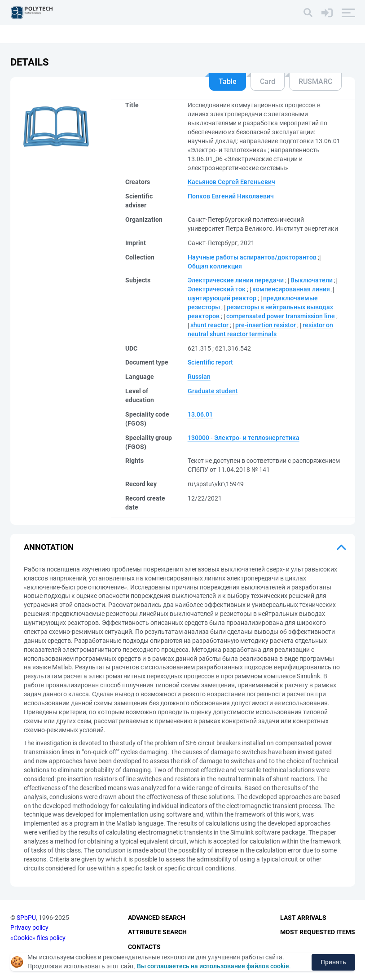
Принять (333, 962)
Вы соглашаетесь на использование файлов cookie (213, 966)
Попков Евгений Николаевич (231, 196)
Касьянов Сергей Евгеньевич (231, 182)
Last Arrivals (303, 918)
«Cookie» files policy (38, 938)
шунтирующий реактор (222, 298)
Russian (199, 377)
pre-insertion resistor (266, 325)
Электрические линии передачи (236, 280)
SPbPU (26, 918)
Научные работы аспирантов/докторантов (252, 257)
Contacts (144, 947)
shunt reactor (209, 325)
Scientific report (210, 362)
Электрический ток (217, 289)
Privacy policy (29, 927)
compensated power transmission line (281, 316)
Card (268, 81)
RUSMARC (315, 81)
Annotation (49, 547)
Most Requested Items (318, 932)
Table (228, 81)
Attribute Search (157, 932)
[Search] (308, 13)
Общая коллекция (215, 266)
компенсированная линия (291, 289)
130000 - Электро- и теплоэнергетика (244, 438)
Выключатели (312, 280)
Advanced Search (157, 918)
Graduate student (213, 391)
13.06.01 (200, 414)
